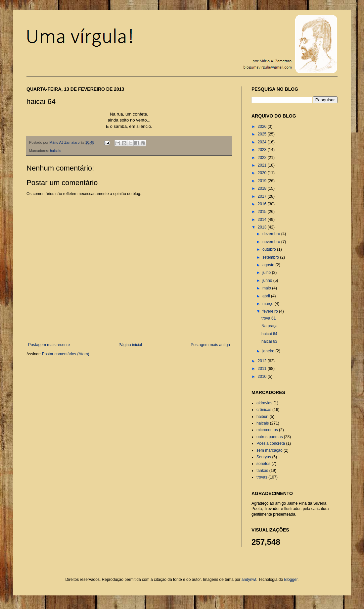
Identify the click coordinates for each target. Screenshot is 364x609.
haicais (56, 151)
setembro (271, 257)
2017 (263, 196)
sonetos (263, 464)
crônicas (264, 410)
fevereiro (271, 311)
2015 (263, 212)
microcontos (267, 430)
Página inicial (130, 345)
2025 (263, 134)
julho (267, 273)
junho (268, 280)
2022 (263, 158)
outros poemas (270, 437)
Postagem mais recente (49, 345)
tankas (262, 471)
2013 (263, 227)
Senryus (264, 457)
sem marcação (270, 450)
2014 (263, 220)
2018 (263, 188)
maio (267, 288)
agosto (269, 265)
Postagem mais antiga (210, 345)
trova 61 (269, 318)
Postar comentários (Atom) (66, 354)
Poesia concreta (271, 443)
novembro (272, 242)
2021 (263, 165)
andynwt (249, 580)
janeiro (269, 351)
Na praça (270, 326)
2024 (263, 142)
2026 (263, 127)
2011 (263, 369)
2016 (263, 204)
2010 (263, 377)
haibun (262, 417)
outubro (270, 249)
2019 (263, 181)
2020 (263, 173)
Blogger (291, 580)
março (269, 304)
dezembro (272, 234)
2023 (263, 150)
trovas (262, 477)
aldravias (264, 403)
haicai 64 (269, 334)
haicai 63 (269, 341)
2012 (263, 361)
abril (267, 296)
